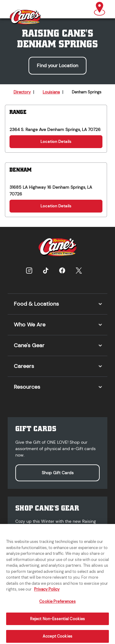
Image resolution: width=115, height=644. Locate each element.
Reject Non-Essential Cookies (58, 621)
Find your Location (57, 65)
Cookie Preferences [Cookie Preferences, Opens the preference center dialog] (57, 604)
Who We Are (30, 325)
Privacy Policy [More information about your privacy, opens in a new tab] (47, 592)
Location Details (56, 142)
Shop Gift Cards (58, 473)
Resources (27, 387)
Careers (24, 366)
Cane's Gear (29, 345)
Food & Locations (36, 304)
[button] (100, 9)
